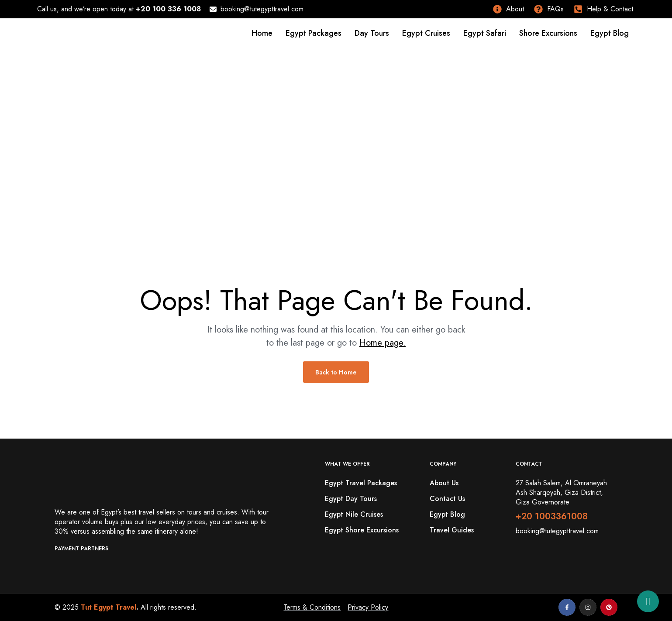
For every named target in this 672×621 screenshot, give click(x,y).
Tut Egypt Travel (109, 607)
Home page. (383, 343)
